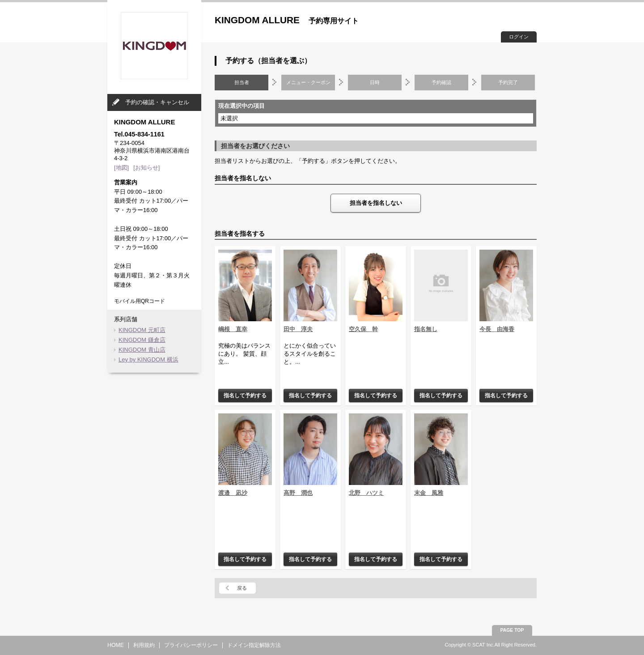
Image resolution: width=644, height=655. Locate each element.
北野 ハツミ (366, 493)
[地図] (121, 168)
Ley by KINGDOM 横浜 (148, 359)
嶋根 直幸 (233, 329)
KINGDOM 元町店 (142, 330)
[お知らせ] (146, 168)
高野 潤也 (298, 493)
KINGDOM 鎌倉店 (142, 340)
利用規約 (144, 645)
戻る (242, 588)
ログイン (519, 37)
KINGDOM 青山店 (142, 350)
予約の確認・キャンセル (157, 102)
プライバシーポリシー (191, 645)
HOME (116, 645)
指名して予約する (245, 395)
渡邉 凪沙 (233, 493)
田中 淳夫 (298, 329)
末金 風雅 (429, 493)
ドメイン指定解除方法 (254, 645)
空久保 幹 (363, 329)
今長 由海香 (497, 329)
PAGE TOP (512, 630)
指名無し (426, 329)
